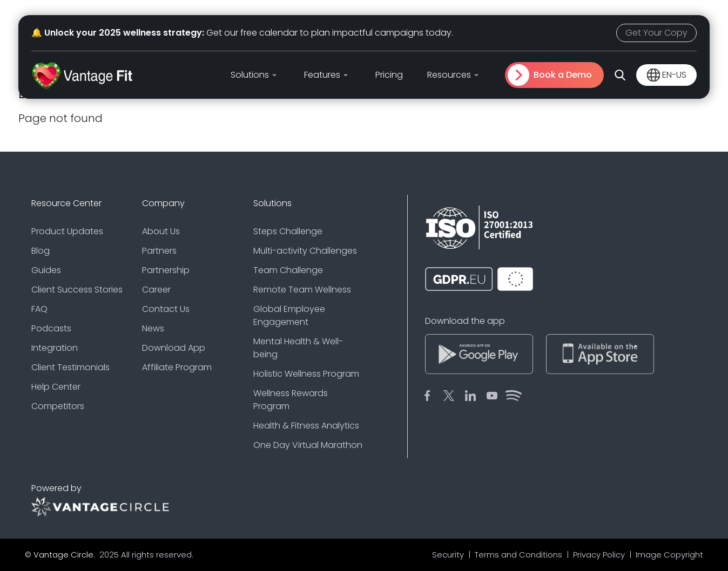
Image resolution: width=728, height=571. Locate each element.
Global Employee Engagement (289, 315)
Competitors (58, 406)
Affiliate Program (177, 367)
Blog (41, 251)
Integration (55, 348)
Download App (174, 348)
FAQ (39, 309)
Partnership (166, 270)
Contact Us (166, 309)
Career (156, 290)
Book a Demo (563, 75)
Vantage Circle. (65, 555)
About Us (161, 231)
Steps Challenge (288, 231)
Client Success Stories (77, 290)
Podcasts (51, 328)
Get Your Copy (656, 33)
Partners (159, 251)
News (153, 328)
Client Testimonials (70, 367)
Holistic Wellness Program (306, 374)
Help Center (56, 387)
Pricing (389, 75)
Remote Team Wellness (302, 290)
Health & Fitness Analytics (306, 426)
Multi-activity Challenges (305, 251)
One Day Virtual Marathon (308, 445)
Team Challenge (288, 270)
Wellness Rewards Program (291, 400)
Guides (46, 270)
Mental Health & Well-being (298, 348)
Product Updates (67, 231)
